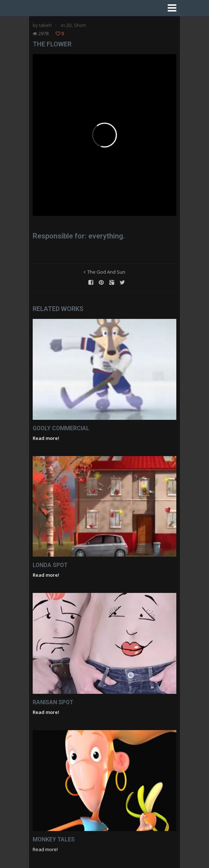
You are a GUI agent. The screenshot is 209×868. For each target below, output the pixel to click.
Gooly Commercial (61, 428)
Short (80, 25)
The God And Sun (106, 272)
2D (69, 25)
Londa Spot (50, 565)
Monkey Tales (54, 839)
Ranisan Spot (53, 702)
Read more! (46, 438)
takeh (45, 25)
